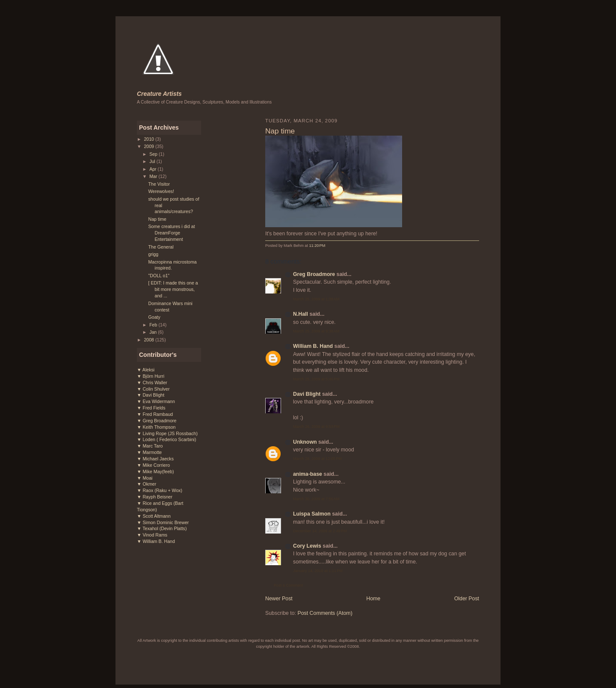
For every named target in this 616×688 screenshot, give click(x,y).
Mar (154, 176)
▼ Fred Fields (151, 408)
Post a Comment (288, 585)
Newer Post (279, 599)
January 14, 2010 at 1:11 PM (318, 571)
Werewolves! (161, 191)
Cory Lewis (307, 546)
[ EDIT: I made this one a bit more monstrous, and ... (173, 289)
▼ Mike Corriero (153, 465)
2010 (150, 139)
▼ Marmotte (149, 452)
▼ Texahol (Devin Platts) (162, 528)
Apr (153, 169)
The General (161, 247)
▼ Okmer (147, 484)
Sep (154, 154)
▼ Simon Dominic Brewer (163, 522)
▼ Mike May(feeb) (155, 472)
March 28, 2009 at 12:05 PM (317, 459)
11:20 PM (317, 246)
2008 (150, 340)
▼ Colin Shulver (153, 389)
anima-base (308, 474)
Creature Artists (159, 94)
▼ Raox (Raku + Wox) (160, 490)
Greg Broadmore (314, 274)
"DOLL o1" (159, 276)
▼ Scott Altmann (154, 516)
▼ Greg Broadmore (157, 421)
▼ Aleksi (146, 370)
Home (373, 599)
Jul (153, 161)
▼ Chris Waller (152, 383)
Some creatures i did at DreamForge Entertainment (172, 233)
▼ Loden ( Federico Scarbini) (166, 439)
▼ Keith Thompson (156, 427)
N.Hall (301, 314)
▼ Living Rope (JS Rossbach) (167, 433)
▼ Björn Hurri (151, 376)
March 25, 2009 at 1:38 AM (316, 299)
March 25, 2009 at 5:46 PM (316, 379)
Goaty (154, 317)
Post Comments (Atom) (325, 613)
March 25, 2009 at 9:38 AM (316, 331)
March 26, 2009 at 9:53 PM (316, 427)
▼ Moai (145, 478)
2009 (150, 146)
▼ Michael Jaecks (155, 459)
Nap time (157, 219)
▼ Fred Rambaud (155, 414)
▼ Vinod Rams (152, 535)
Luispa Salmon (312, 514)
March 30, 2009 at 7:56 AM (316, 499)
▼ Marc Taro (150, 446)
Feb (154, 325)
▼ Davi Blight (151, 395)
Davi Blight (307, 394)
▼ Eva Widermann (156, 401)
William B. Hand (313, 346)
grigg (154, 254)
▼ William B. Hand (156, 541)
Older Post (467, 599)
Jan (154, 332)
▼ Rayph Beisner (155, 497)
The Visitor (159, 184)
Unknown (305, 442)
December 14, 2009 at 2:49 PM (320, 531)
